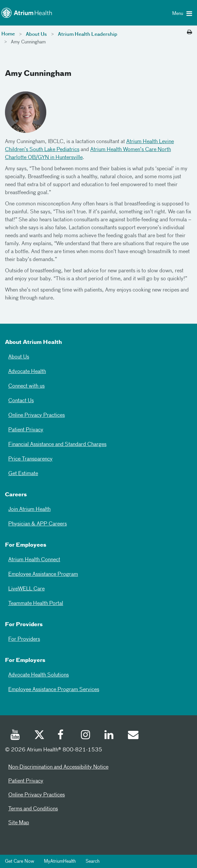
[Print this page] (190, 32)
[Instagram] (86, 736)
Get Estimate (23, 474)
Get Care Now (20, 861)
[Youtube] (16, 736)
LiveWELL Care (26, 589)
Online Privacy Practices (37, 415)
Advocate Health (27, 372)
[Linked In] (109, 736)
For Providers (24, 639)
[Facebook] (62, 736)
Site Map (19, 823)
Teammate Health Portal (36, 604)
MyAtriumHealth (60, 861)
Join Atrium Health (29, 510)
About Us (36, 34)
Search (93, 861)
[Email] (133, 736)
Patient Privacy (26, 430)
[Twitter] (39, 736)
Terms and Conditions (33, 809)
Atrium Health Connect (34, 560)
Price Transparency (30, 459)
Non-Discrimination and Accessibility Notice (58, 767)
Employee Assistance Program (43, 574)
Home (8, 34)
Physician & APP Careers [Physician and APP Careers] (38, 524)
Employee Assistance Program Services (54, 690)
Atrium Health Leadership (88, 34)
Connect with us (26, 386)
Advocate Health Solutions (39, 675)
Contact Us (21, 401)
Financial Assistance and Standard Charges (57, 445)
